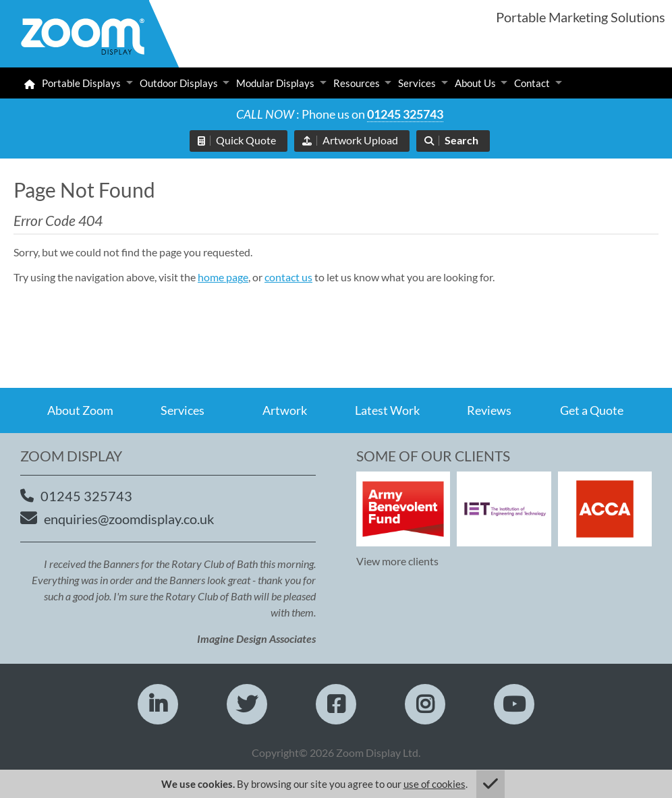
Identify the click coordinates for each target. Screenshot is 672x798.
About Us (475, 83)
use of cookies (435, 784)
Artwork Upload (360, 140)
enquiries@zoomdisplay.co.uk (129, 519)
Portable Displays (81, 83)
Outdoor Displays (179, 83)
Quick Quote (246, 140)
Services (417, 83)
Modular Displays (275, 83)
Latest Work (387, 410)
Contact (532, 83)
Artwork (285, 410)
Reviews (489, 410)
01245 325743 (405, 114)
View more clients (397, 561)
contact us (288, 277)
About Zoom (80, 410)
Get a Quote (592, 410)
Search (461, 140)
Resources (357, 83)
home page (223, 277)
